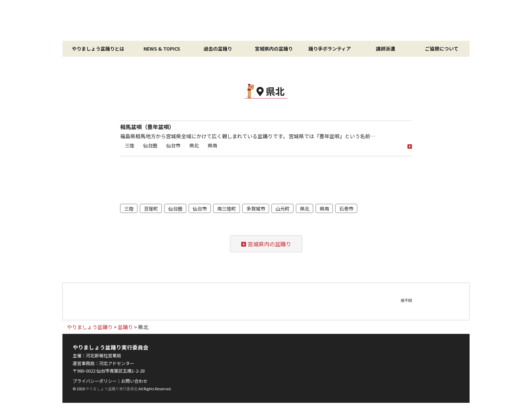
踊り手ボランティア (330, 49)
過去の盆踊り (218, 49)
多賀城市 (256, 209)
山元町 (283, 209)
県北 (194, 145)
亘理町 (151, 209)
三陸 (130, 145)
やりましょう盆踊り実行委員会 (112, 389)
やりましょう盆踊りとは (98, 49)
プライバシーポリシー (95, 381)
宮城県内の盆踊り (274, 49)
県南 (212, 145)
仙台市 (173, 145)
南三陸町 (227, 209)
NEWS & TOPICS (162, 49)
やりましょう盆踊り (266, 20)
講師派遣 (385, 49)
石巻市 (346, 209)
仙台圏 (150, 145)
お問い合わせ (134, 381)
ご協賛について (441, 49)
